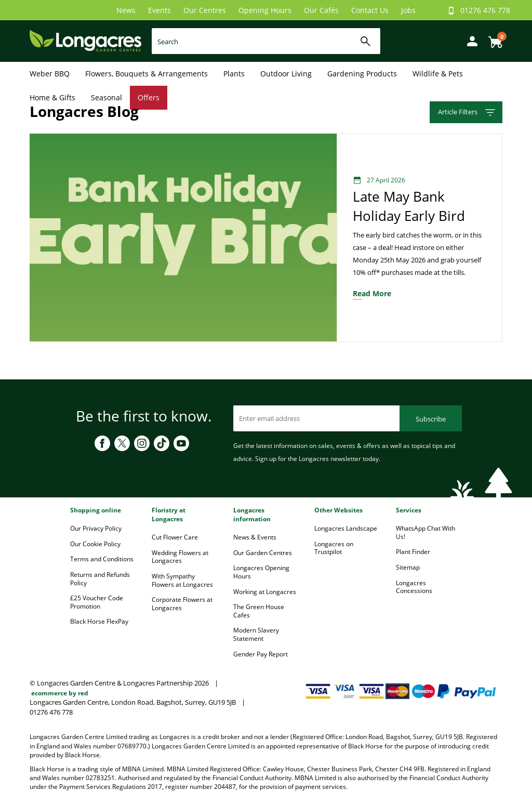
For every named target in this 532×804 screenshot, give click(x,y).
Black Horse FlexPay (99, 621)
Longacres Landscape (346, 528)
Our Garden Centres (263, 553)
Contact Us (370, 10)
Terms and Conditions (102, 559)
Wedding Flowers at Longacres (180, 557)
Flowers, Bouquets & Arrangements (147, 74)
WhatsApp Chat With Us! (425, 532)
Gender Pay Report (261, 654)
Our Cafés (321, 10)
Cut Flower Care (175, 537)
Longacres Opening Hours (261, 572)
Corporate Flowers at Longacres (182, 604)
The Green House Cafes (259, 611)
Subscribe (431, 419)
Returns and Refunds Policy (100, 579)
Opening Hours (265, 10)
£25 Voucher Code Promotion (97, 602)
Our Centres (205, 10)
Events (159, 10)
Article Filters (467, 113)
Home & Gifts (52, 97)
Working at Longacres (265, 592)
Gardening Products (362, 74)
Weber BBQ (50, 74)
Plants (234, 74)
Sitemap (408, 567)
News (126, 10)
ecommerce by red (60, 693)
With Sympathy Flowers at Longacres (182, 580)
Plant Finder (413, 552)
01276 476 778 (485, 10)
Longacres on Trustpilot (334, 548)
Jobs (408, 10)
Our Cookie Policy (95, 544)
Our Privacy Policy (96, 528)
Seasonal (107, 97)
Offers (149, 97)
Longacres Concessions (414, 587)
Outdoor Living (286, 74)
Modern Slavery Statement (256, 634)
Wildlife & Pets (438, 74)
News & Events (255, 537)
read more (372, 293)
